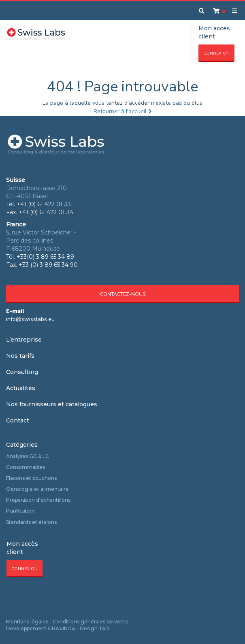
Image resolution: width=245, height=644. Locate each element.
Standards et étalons (31, 522)
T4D (104, 628)
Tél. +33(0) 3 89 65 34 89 (40, 257)
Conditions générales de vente (91, 622)
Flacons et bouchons (31, 478)
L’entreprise (24, 340)
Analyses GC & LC (28, 456)
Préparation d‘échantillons (38, 500)
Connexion (216, 53)
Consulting (22, 372)
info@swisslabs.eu (30, 319)
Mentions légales (27, 622)
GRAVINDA (62, 628)
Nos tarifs (20, 356)
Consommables (26, 467)
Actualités (21, 388)
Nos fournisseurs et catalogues (52, 404)
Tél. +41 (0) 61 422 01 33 (38, 204)
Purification (20, 511)
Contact (18, 420)
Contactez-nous (123, 294)
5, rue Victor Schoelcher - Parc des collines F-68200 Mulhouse (41, 241)
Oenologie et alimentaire (37, 489)
